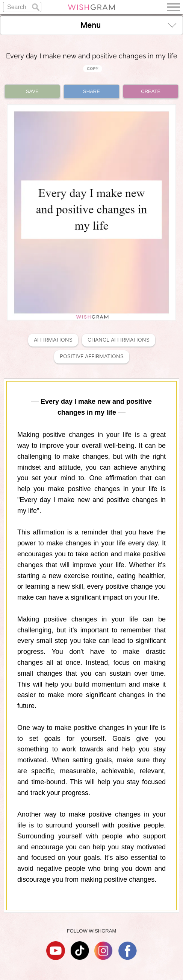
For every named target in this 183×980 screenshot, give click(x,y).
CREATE (151, 91)
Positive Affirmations (92, 356)
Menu (129, 25)
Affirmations (53, 340)
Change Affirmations (119, 340)
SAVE (32, 91)
